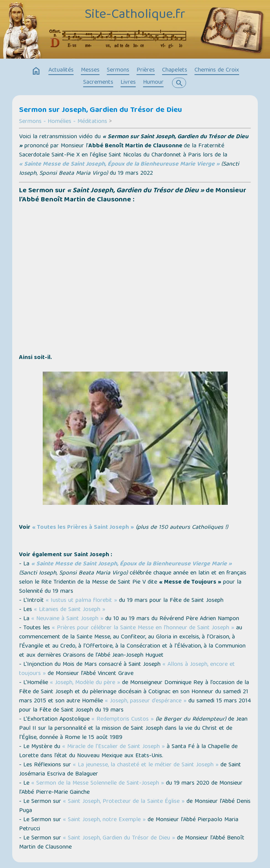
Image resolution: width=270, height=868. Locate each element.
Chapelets (175, 70)
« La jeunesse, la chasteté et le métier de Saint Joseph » (146, 765)
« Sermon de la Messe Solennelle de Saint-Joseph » (98, 783)
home (36, 71)
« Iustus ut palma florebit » (81, 601)
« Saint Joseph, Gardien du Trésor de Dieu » (119, 838)
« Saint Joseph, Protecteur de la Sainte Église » (124, 802)
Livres (128, 83)
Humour (153, 83)
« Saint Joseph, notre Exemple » (104, 820)
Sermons (118, 70)
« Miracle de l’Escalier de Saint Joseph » (113, 747)
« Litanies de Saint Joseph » (70, 610)
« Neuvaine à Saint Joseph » (67, 619)
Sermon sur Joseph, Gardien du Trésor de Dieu (100, 110)
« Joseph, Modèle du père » (85, 683)
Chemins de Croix (217, 70)
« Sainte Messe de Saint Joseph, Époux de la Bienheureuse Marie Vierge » (119, 164)
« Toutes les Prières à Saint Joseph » (83, 528)
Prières (146, 70)
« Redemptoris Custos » (123, 720)
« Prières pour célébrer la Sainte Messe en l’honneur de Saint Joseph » (143, 628)
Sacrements (98, 83)
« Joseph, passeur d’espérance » (146, 701)
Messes (90, 70)
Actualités (61, 70)
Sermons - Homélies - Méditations (63, 122)
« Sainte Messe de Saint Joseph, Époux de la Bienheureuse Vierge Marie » (132, 564)
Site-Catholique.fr (135, 15)
